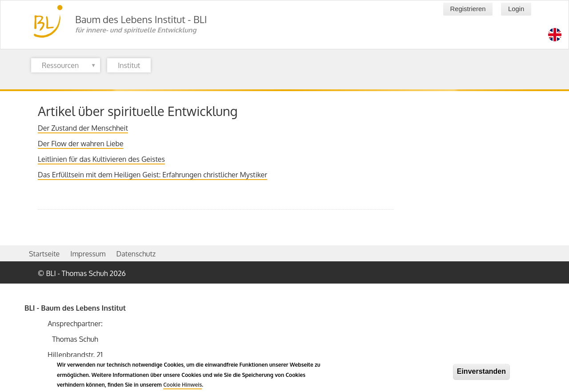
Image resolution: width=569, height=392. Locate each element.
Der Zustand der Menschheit (83, 128)
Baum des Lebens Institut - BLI (141, 19)
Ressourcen (64, 67)
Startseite (44, 254)
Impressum (88, 254)
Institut (129, 65)
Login (516, 9)
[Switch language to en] (555, 35)
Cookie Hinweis (182, 387)
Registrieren (468, 9)
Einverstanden (481, 374)
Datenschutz (136, 254)
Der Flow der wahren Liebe (81, 144)
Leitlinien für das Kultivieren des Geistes (101, 159)
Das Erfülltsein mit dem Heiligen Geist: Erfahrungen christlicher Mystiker (152, 175)
